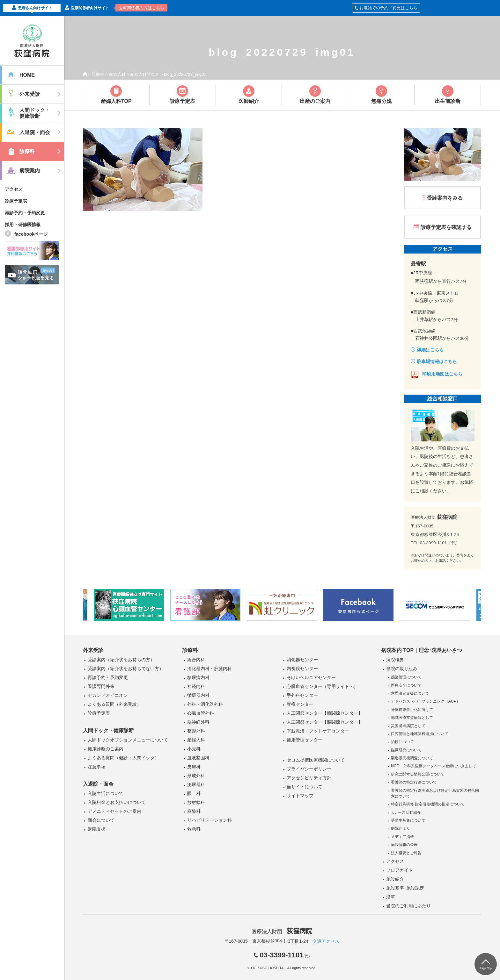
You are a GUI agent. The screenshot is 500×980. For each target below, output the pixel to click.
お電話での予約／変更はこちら (386, 8)
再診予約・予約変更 (25, 213)
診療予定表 (16, 201)
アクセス (14, 189)
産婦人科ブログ (145, 74)
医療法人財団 (282, 931)
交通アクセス (326, 941)
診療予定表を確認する (446, 227)
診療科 (98, 74)
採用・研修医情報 (23, 225)
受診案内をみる (445, 198)
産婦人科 (117, 74)
